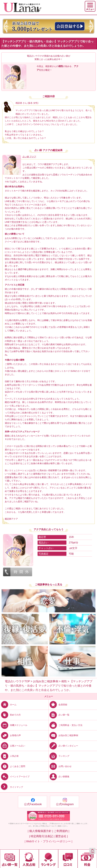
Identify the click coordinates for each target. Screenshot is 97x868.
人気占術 (9, 756)
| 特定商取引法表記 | (42, 836)
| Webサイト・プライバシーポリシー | (48, 841)
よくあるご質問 (13, 766)
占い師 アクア (29, 157)
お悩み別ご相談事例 (63, 735)
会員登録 (58, 704)
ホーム (8, 704)
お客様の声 (10, 735)
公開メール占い (13, 746)
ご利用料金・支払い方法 (65, 725)
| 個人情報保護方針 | (40, 831)
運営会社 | (62, 836)
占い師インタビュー (63, 746)
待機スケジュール (14, 725)
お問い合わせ (60, 766)
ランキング (59, 756)
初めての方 (10, 715)
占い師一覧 (59, 715)
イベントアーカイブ (15, 776)
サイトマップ (11, 787)
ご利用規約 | (62, 831)
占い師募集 (59, 776)
